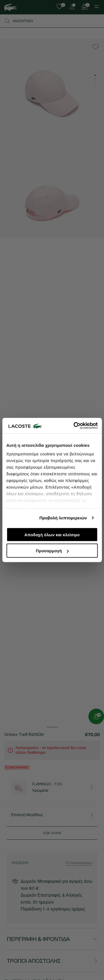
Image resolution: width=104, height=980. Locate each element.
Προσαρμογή (52, 551)
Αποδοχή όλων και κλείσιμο (52, 534)
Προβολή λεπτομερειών (63, 518)
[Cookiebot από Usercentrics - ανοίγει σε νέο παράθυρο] (74, 426)
